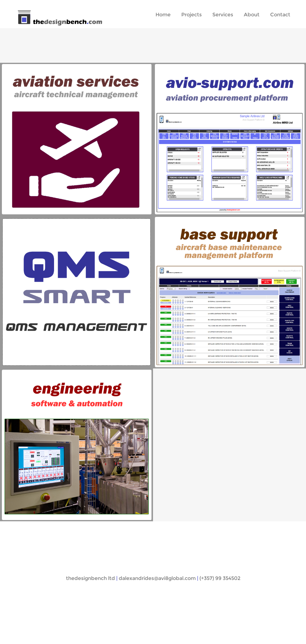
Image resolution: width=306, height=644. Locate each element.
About (252, 15)
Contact (280, 15)
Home (163, 15)
